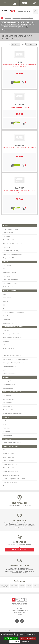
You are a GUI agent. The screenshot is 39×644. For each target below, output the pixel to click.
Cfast (5, 294)
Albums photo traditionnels (10, 472)
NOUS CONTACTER (20, 550)
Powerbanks (7, 276)
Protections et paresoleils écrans (12, 356)
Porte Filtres (6, 247)
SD (4, 305)
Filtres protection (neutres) (10, 229)
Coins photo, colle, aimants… (11, 482)
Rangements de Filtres (9, 258)
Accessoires (8, 18)
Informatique (7, 432)
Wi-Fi (5, 370)
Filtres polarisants (8, 233)
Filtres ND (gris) (7, 236)
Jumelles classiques (9, 399)
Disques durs (7, 319)
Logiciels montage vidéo (10, 385)
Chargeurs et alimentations (11, 280)
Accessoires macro (8, 348)
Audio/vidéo (6, 428)
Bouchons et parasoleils (10, 366)
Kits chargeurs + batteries (10, 283)
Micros (5, 352)
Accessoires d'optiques (9, 374)
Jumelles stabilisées (9, 410)
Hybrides (29, 585)
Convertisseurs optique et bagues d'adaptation (16, 359)
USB (4, 421)
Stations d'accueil (8, 287)
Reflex (36, 585)
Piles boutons (7, 265)
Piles (4, 269)
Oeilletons (6, 341)
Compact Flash (7, 298)
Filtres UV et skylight (9, 240)
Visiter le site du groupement (20, 604)
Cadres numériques (9, 461)
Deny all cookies (28, 638)
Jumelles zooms (8, 403)
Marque (4, 30)
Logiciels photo (7, 381)
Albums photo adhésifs (9, 468)
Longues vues (7, 396)
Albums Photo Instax (9, 454)
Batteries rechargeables (10, 272)
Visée (5, 345)
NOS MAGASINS (19, 503)
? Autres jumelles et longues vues (12, 414)
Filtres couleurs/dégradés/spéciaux (13, 244)
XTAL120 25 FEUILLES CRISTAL (19, 107)
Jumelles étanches (8, 406)
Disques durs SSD (8, 323)
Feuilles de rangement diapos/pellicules (14, 479)
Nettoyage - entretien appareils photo (13, 363)
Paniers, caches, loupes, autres (12, 443)
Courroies (6, 330)
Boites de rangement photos (11, 475)
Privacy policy (25, 641)
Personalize (15, 641)
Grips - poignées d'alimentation (12, 334)
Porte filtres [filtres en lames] (11, 251)
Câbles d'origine (8, 435)
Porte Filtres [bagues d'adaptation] (13, 254)
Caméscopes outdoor (5, 586)
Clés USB (6, 316)
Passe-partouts (7, 486)
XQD (4, 309)
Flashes (22, 585)
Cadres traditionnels (9, 457)
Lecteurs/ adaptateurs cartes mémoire (14, 312)
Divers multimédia (8, 388)
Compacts (14, 585)
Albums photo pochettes (10, 464)
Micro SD (6, 301)
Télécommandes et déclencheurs (12, 338)
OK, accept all (11, 638)
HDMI (5, 424)
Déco (5, 450)
